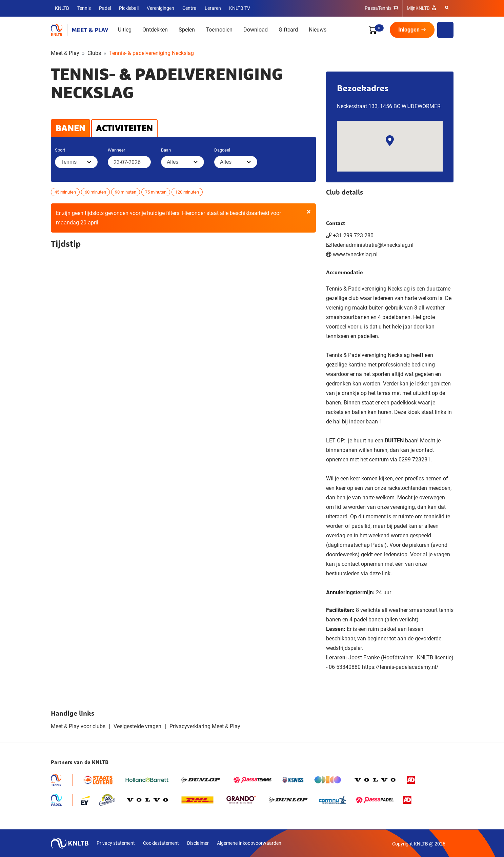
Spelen (187, 30)
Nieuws (318, 30)
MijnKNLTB (418, 8)
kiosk (414, 412)
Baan (166, 150)
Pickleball (129, 8)
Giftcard (288, 30)
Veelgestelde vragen (137, 726)
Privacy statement (116, 843)
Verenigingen (160, 8)
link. (387, 573)
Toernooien (219, 30)
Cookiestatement (161, 843)
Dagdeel (222, 150)
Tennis (84, 8)
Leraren (213, 8)
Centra (189, 8)
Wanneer (116, 150)
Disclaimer (198, 843)
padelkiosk (404, 403)
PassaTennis (378, 8)
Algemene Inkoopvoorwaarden (249, 843)
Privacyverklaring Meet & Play (205, 726)
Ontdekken (155, 30)
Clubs (94, 53)
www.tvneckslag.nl (355, 254)
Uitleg (125, 30)
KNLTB (62, 8)
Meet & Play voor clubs (78, 726)
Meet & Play (65, 53)
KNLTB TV (240, 8)
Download (256, 30)
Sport (60, 150)
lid (338, 507)
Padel (105, 8)
